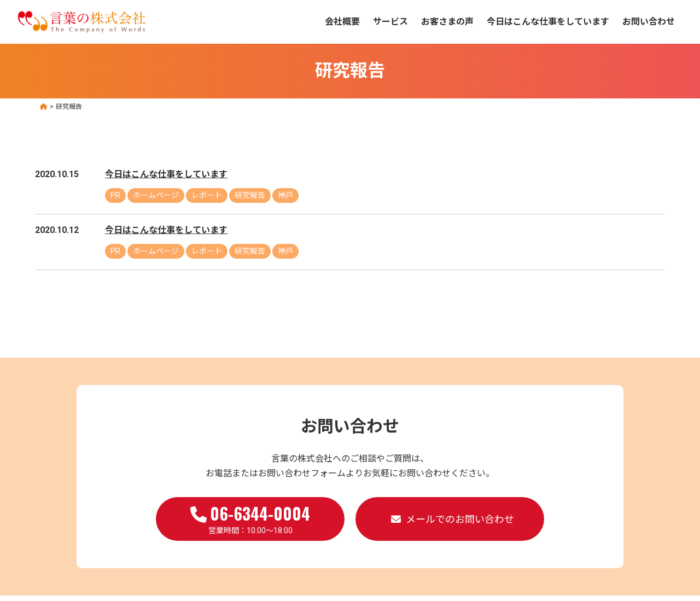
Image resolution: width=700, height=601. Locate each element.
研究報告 (250, 195)
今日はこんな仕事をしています (548, 22)
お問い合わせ (649, 22)
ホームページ (156, 195)
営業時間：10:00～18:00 (250, 518)
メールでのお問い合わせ (460, 519)
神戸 (285, 195)
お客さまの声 (447, 22)
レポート (207, 195)
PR (115, 195)
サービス (390, 22)
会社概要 (342, 22)
